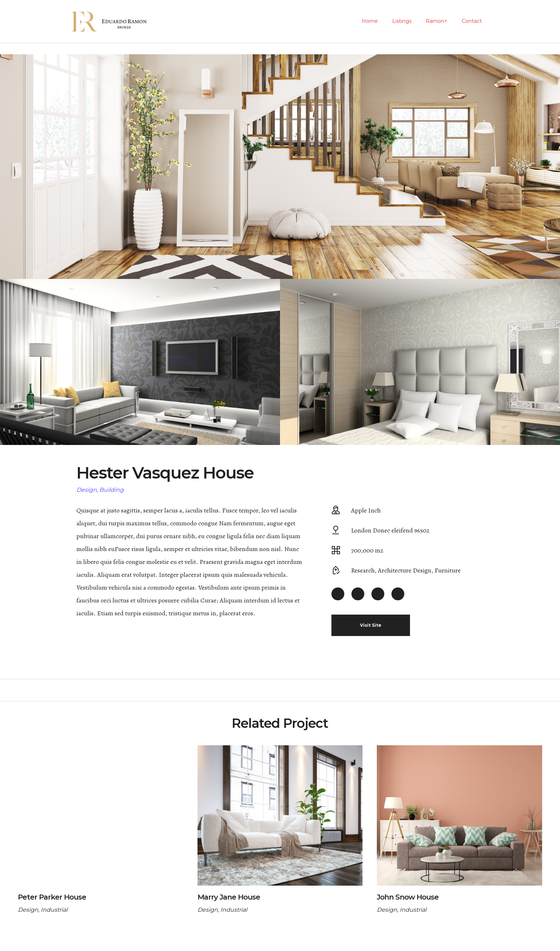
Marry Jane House (229, 897)
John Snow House (408, 897)
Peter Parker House (52, 897)
